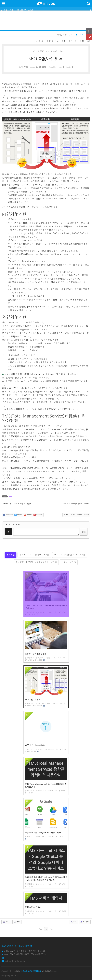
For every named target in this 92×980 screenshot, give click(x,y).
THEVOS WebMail (24, 10)
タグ (73, 922)
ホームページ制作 (83, 35)
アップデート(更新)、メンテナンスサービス (36, 562)
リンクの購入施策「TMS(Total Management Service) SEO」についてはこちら (41, 374)
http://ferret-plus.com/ (34, 261)
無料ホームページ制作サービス (34, 555)
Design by (10, 976)
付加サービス (69, 562)
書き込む (84, 922)
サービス (69, 35)
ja (89, 31)
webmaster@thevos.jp (15, 961)
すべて (11, 555)
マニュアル (8, 10)
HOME (59, 35)
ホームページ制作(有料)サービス (70, 555)
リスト (6, 922)
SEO (11, 497)
